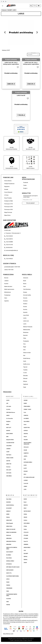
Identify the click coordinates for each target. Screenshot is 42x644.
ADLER (8, 400)
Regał (25, 347)
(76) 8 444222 (9, 236)
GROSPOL (26, 434)
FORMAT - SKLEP (27, 409)
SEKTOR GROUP (27, 511)
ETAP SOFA (9, 473)
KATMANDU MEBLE (28, 462)
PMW (8, 602)
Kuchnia (25, 309)
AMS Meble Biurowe (11, 412)
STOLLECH (26, 532)
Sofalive (25, 520)
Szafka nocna (27, 364)
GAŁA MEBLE (27, 421)
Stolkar (25, 529)
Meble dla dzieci (8, 286)
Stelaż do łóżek (27, 353)
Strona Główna (8, 181)
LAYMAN (26, 480)
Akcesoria (26, 278)
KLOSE (25, 465)
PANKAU (8, 585)
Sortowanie (33, 53)
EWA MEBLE (9, 476)
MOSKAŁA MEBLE (10, 561)
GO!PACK (26, 431)
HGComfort (26, 447)
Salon (6, 298)
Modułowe (26, 332)
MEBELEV (8, 511)
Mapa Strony (7, 215)
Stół (24, 355)
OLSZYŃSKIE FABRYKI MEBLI (13, 576)
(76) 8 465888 (9, 242)
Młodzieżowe (8, 292)
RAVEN (25, 499)
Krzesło (25, 307)
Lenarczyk (26, 483)
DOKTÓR (8, 461)
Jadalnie (6, 281)
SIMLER (25, 517)
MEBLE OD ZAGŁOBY (11, 529)
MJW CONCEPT (10, 552)
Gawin (25, 425)
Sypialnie (7, 301)
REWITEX (26, 505)
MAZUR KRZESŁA (10, 505)
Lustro (25, 324)
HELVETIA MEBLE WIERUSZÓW (28, 443)
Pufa (24, 344)
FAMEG (25, 403)
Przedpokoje (7, 295)
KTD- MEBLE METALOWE (29, 477)
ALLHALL (8, 409)
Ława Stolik (26, 315)
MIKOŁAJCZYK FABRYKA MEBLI (12, 548)
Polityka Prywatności (9, 184)
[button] (5, 32)
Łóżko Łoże (26, 321)
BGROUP (8, 431)
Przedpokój (26, 341)
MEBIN (8, 514)
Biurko (25, 284)
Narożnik (25, 335)
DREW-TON (9, 464)
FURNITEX (26, 415)
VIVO (25, 550)
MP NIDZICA (9, 564)
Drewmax (8, 467)
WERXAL (26, 560)
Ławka (25, 318)
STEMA (25, 526)
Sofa (24, 350)
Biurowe (6, 278)
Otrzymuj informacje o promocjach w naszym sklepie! (31, 196)
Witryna (25, 381)
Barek (25, 281)
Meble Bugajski (10, 523)
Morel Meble (9, 558)
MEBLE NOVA (9, 526)
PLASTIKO (9, 599)
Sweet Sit (26, 541)
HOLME (25, 450)
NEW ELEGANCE (10, 570)
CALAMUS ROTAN (10, 443)
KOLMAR (26, 471)
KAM (25, 459)
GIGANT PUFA (27, 428)
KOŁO (25, 474)
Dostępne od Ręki (9, 201)
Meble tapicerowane (9, 289)
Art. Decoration (10, 418)
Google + (25, 188)
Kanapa (25, 292)
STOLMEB (26, 535)
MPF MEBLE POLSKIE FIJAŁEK (13, 567)
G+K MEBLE (26, 418)
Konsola (25, 298)
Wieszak (25, 378)
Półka (25, 338)
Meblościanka (27, 330)
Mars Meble (9, 499)
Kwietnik (25, 312)
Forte (25, 412)
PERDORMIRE (9, 588)
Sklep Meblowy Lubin (8, 634)
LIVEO (25, 489)
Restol (25, 502)
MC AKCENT (9, 508)
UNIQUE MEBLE (27, 547)
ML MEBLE (9, 555)
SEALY (25, 508)
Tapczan (25, 367)
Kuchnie (6, 284)
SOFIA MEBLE (27, 523)
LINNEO (25, 486)
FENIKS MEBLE (27, 406)
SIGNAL (25, 514)
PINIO (8, 591)
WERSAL (26, 557)
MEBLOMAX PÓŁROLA (11, 541)
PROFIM (8, 605)
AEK (7, 403)
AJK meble (9, 406)
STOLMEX (26, 538)
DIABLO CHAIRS (10, 458)
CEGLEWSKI (9, 446)
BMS (7, 437)
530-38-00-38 (8, 248)
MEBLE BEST (9, 520)
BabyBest (8, 421)
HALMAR (26, 440)
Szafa (25, 361)
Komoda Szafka (27, 295)
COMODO (8, 449)
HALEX (25, 437)
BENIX (8, 425)
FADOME (26, 400)
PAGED (8, 582)
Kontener (25, 301)
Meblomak (9, 535)
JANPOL (26, 456)
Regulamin (7, 187)
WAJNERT (26, 554)
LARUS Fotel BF (21, 95)
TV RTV (25, 373)
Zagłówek (26, 384)
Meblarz (8, 517)
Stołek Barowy (27, 358)
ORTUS (8, 579)
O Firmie (6, 195)
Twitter (25, 185)
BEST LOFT (9, 428)
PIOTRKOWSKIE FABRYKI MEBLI (12, 595)
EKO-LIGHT (9, 470)
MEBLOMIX (9, 544)
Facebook (26, 182)
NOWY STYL (9, 573)
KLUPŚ (25, 468)
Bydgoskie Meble (10, 440)
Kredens (25, 304)
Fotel (24, 286)
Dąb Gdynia (9, 455)
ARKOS (8, 415)
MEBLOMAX (9, 538)
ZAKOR (25, 563)
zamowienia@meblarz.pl (11, 250)
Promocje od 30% (9, 210)
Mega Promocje (8, 212)
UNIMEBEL (26, 544)
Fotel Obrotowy (27, 289)
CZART (8, 452)
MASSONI (8, 502)
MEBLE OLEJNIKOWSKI (11, 532)
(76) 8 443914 (9, 239)
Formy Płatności (8, 192)
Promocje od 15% (9, 204)
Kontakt (6, 189)
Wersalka (26, 376)
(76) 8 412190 (9, 245)
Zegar (25, 387)
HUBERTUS (26, 453)
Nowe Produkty (8, 198)
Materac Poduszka (28, 327)
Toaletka (25, 370)
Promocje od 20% (9, 207)
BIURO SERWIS (10, 434)
